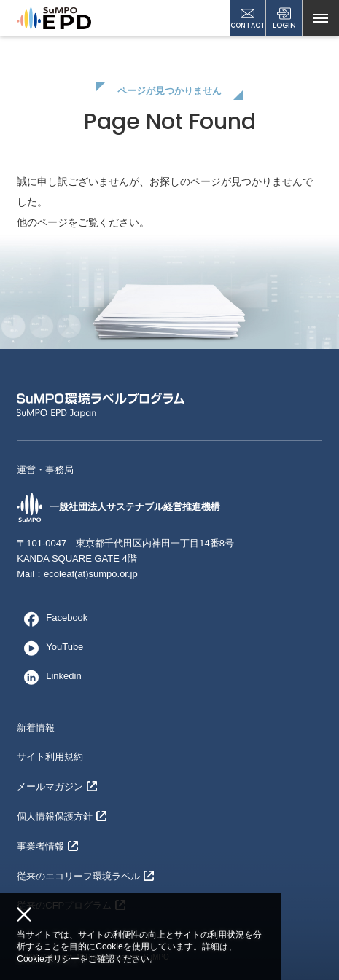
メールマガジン (57, 787)
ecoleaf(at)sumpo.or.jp (91, 574)
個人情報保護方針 (62, 816)
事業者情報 (47, 846)
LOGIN (284, 19)
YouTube (50, 648)
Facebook (52, 619)
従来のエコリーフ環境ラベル (85, 876)
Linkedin (49, 677)
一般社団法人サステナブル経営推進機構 (118, 507)
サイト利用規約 (50, 757)
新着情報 (36, 728)
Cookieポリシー (48, 959)
